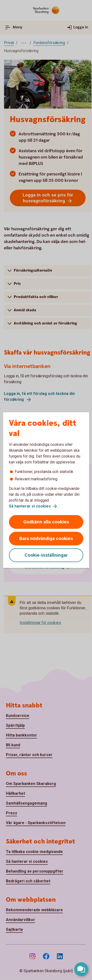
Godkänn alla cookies (46, 522)
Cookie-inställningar (46, 555)
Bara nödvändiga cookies (46, 538)
